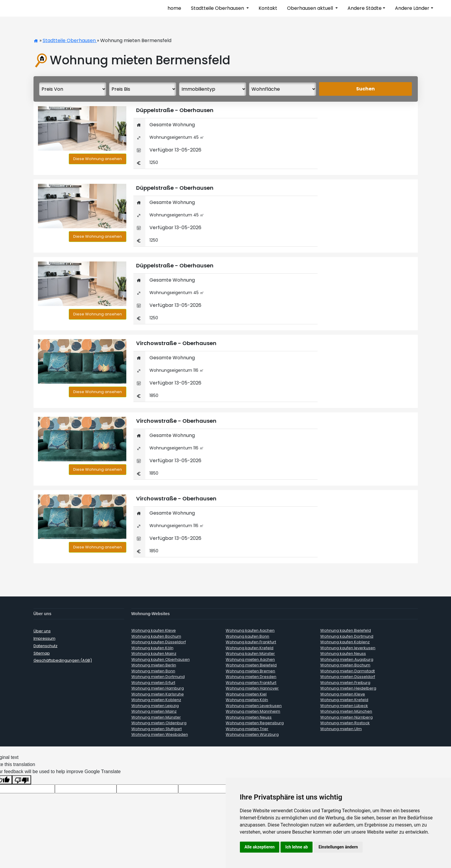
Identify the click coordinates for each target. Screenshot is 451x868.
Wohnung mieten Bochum (345, 665)
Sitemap (42, 653)
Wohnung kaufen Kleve (154, 630)
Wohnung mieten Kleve (343, 694)
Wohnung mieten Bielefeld (251, 665)
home (174, 8)
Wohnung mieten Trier (247, 729)
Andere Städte (365, 8)
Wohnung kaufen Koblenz (345, 642)
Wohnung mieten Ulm (341, 729)
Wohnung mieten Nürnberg (346, 717)
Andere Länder (412, 8)
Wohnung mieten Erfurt (153, 683)
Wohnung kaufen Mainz (154, 654)
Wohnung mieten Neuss (249, 717)
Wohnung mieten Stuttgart (157, 729)
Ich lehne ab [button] (297, 847)
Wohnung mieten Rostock (345, 723)
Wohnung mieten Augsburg (347, 659)
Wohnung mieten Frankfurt (251, 683)
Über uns (42, 631)
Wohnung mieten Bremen (250, 671)
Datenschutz (46, 646)
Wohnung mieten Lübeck (344, 706)
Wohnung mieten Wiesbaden (160, 734)
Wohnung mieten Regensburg (255, 723)
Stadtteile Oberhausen (218, 8)
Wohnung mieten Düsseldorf (348, 677)
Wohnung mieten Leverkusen (254, 706)
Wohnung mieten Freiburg (345, 683)
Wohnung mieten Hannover (252, 688)
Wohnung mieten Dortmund (158, 677)
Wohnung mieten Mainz (154, 711)
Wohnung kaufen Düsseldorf (159, 642)
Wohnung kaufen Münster (250, 654)
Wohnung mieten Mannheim (253, 711)
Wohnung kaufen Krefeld (250, 648)
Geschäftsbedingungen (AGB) (63, 660)
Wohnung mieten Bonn (153, 671)
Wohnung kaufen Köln (152, 648)
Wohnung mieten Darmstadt (348, 671)
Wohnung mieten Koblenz (156, 700)
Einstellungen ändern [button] (338, 847)
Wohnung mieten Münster (156, 717)
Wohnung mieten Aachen (250, 659)
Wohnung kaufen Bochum (156, 636)
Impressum (44, 638)
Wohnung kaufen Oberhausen (161, 659)
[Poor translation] (22, 780)
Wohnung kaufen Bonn (247, 636)
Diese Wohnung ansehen (98, 159)
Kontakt (268, 8)
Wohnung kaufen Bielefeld (346, 630)
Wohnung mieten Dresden (251, 677)
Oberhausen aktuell (311, 8)
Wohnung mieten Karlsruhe (158, 694)
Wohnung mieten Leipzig (155, 706)
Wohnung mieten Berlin (154, 665)
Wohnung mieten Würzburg (252, 734)
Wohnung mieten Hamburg (158, 688)
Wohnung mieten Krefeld (344, 700)
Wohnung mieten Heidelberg (348, 688)
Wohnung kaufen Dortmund (347, 636)
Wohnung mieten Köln (247, 700)
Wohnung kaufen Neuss (343, 654)
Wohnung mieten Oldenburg (159, 723)
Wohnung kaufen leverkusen (348, 648)
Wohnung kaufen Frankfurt (251, 642)
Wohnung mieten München (346, 711)
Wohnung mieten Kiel (246, 694)
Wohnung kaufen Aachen (250, 630)
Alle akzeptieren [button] (260, 847)
